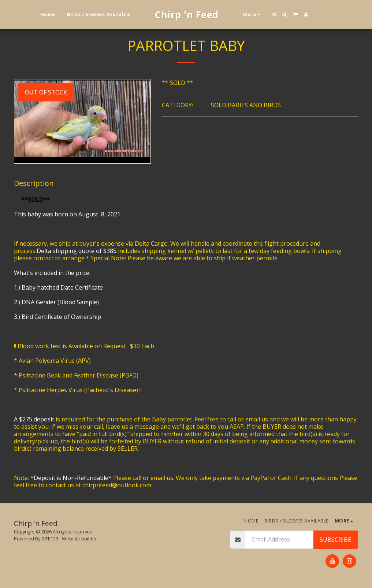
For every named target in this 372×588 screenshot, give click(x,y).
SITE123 (50, 539)
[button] (274, 14)
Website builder (79, 539)
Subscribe (335, 540)
